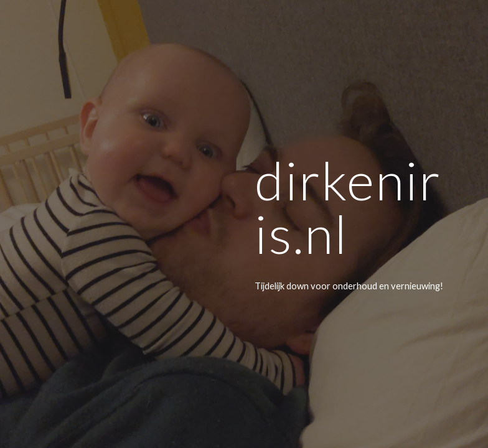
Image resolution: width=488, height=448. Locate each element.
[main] (351, 224)
